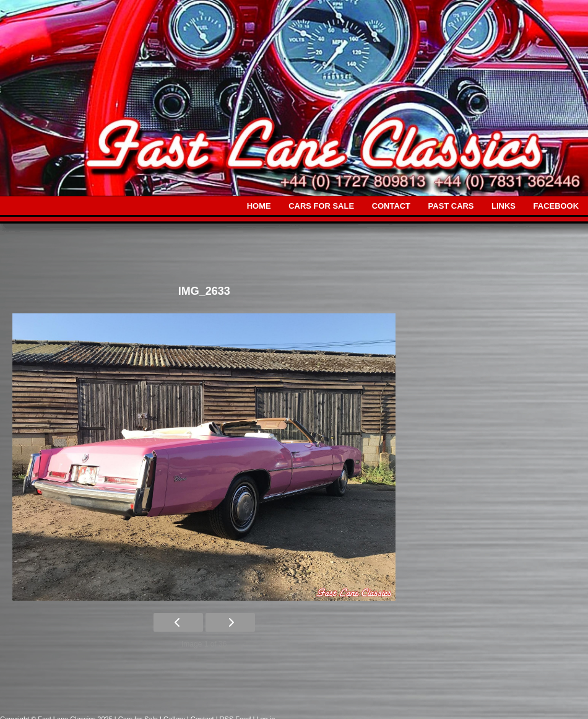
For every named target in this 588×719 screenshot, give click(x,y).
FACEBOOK (556, 206)
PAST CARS (451, 206)
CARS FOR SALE (321, 206)
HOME (259, 206)
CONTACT (391, 206)
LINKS (504, 206)
